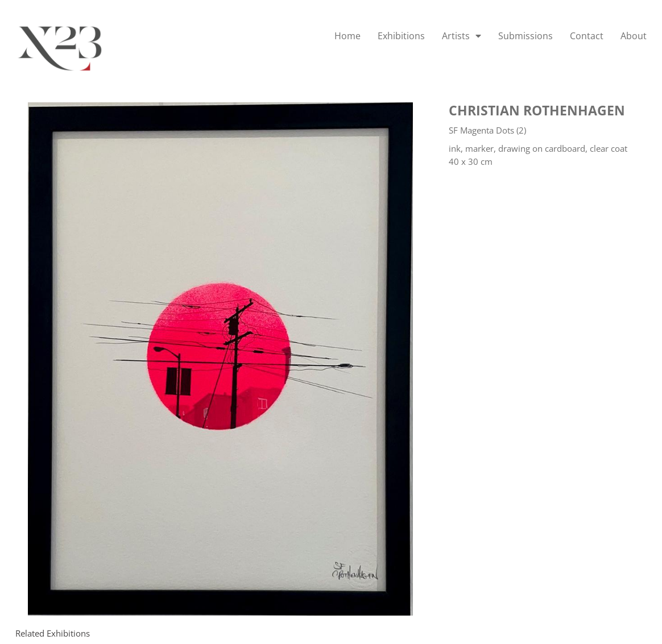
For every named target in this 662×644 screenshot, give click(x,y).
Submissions (526, 36)
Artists (462, 36)
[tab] (53, 633)
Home (347, 36)
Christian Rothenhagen (537, 110)
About (634, 36)
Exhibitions (401, 36)
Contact (587, 36)
